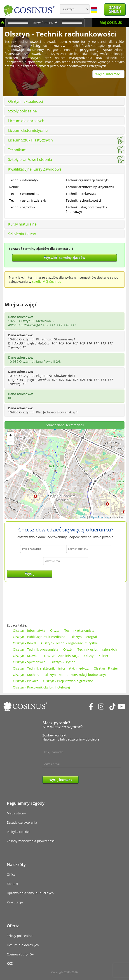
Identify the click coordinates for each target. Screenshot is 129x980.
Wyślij (30, 574)
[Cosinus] (29, 9)
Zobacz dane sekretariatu (65, 425)
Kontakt (13, 884)
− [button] (11, 442)
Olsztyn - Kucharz (26, 675)
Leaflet (83, 517)
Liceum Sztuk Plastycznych (30, 140)
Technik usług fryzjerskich (29, 200)
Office (11, 874)
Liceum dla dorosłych (26, 121)
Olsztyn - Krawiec (26, 656)
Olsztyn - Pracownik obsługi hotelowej (41, 687)
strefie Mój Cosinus (47, 281)
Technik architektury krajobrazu (90, 187)
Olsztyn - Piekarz (25, 681)
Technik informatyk (24, 180)
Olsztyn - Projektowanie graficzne (68, 681)
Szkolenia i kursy (22, 234)
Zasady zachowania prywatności (31, 841)
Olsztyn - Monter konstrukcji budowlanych (76, 675)
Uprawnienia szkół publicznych (30, 893)
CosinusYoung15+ (20, 954)
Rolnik (14, 187)
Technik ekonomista (24, 194)
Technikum (17, 150)
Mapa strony (16, 813)
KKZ (10, 963)
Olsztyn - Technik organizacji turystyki (70, 643)
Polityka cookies (19, 832)
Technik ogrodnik (22, 207)
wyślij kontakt (61, 780)
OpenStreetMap (100, 517)
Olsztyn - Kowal (25, 643)
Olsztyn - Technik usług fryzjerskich (90, 649)
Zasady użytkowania (22, 822)
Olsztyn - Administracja (62, 656)
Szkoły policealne (22, 111)
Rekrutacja (15, 902)
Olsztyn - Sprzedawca (29, 662)
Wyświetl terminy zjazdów (65, 258)
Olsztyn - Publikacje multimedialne (39, 637)
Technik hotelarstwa (81, 194)
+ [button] (11, 435)
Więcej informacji (108, 74)
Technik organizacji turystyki (87, 180)
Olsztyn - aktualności (26, 101)
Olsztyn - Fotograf (84, 637)
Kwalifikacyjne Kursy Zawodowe (35, 169)
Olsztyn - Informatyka (29, 630)
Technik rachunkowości (83, 200)
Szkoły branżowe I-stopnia (30, 160)
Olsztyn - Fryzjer (63, 662)
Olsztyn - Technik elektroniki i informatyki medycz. (51, 668)
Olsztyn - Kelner (96, 656)
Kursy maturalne (22, 224)
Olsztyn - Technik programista (36, 649)
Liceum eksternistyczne (28, 130)
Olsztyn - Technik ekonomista (72, 630)
